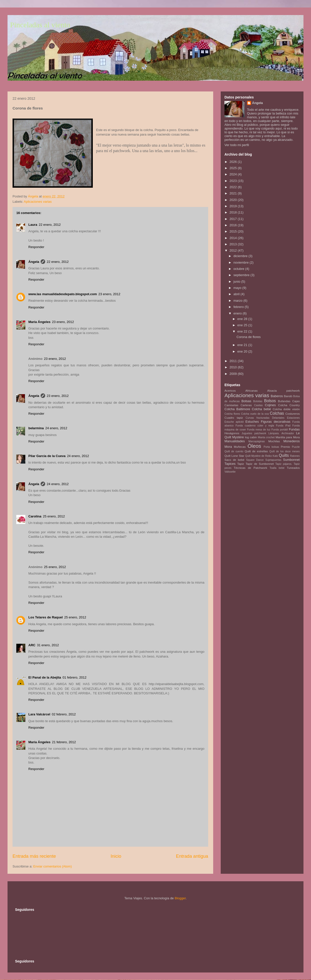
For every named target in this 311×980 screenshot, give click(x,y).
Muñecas (240, 447)
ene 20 (243, 351)
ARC (32, 645)
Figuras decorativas (276, 422)
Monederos (292, 441)
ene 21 (243, 345)
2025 (234, 168)
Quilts (284, 455)
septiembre (242, 275)
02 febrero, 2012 (64, 714)
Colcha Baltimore (237, 409)
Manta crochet (266, 437)
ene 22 (243, 331)
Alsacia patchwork (284, 391)
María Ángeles (39, 322)
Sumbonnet (291, 460)
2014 (234, 238)
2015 (234, 231)
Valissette (230, 472)
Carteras (246, 405)
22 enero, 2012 (50, 225)
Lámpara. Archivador (281, 433)
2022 (234, 187)
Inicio (116, 856)
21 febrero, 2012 (64, 742)
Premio (286, 447)
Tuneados (293, 468)
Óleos (254, 446)
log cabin (251, 437)
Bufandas (284, 401)
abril (237, 294)
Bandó (288, 396)
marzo (239, 301)
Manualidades (235, 441)
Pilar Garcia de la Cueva (47, 456)
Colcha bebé (261, 409)
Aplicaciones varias (38, 202)
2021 (234, 193)
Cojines (270, 405)
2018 (234, 212)
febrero (239, 307)
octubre (239, 269)
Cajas (296, 401)
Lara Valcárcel (39, 714)
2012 (234, 250)
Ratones (295, 456)
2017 (234, 219)
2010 (234, 367)
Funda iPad (283, 426)
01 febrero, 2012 (74, 677)
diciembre (241, 256)
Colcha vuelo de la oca (255, 414)
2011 (234, 361)
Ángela (34, 262)
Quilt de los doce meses (285, 451)
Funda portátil (280, 430)
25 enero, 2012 (54, 516)
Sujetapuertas (273, 460)
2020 (234, 200)
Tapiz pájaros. (284, 464)
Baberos (277, 396)
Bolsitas (258, 401)
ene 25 (243, 325)
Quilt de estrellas (256, 451)
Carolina (35, 516)
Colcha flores (232, 414)
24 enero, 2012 (56, 428)
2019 (234, 206)
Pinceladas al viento (40, 25)
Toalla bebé (277, 468)
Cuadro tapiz (234, 418)
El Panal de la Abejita (45, 677)
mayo (238, 288)
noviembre (242, 262)
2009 (234, 374)
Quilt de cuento (234, 451)
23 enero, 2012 (109, 294)
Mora (228, 447)
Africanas (251, 391)
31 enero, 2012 (48, 645)
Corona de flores (249, 337)
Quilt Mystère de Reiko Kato (261, 456)
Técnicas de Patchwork (250, 468)
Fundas (294, 429)
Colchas (277, 413)
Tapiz (241, 464)
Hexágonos (232, 433)
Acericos (230, 391)
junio (237, 282)
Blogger (180, 898)
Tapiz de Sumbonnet (260, 464)
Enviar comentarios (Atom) (52, 866)
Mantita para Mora (288, 437)
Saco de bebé (234, 460)
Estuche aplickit (234, 422)
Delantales (278, 418)
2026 (234, 162)
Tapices (230, 464)
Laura (33, 225)
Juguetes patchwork (254, 433)
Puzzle (296, 447)
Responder (36, 247)
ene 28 (243, 319)
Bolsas (246, 401)
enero (238, 313)
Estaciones (293, 418)
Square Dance (255, 460)
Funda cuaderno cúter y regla (255, 426)
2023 (234, 181)
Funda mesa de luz (259, 430)
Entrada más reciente (34, 856)
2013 (234, 244)
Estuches (252, 422)
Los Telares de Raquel (46, 617)
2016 (234, 225)
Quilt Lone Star (234, 456)
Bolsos (270, 401)
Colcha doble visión (286, 409)
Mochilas (274, 441)
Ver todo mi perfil (237, 145)
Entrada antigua (192, 856)
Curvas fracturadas (257, 418)
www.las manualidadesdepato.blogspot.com (63, 294)
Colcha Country (289, 405)
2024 (234, 174)
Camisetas (231, 405)
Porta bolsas (271, 447)
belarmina (36, 428)
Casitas (258, 405)
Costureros (293, 414)
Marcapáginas (257, 441)
